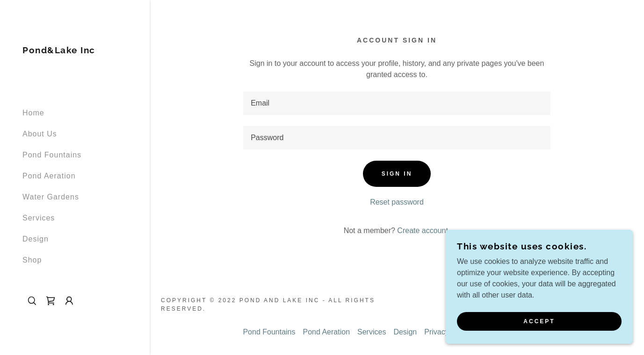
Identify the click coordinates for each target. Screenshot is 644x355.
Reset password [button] (397, 202)
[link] (59, 51)
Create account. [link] (423, 231)
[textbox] (397, 103)
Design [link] (36, 239)
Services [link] (39, 218)
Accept (539, 321)
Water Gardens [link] (51, 197)
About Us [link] (40, 134)
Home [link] (33, 113)
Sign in (397, 174)
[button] (69, 301)
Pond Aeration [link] (49, 176)
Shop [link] (32, 260)
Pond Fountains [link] (52, 155)
